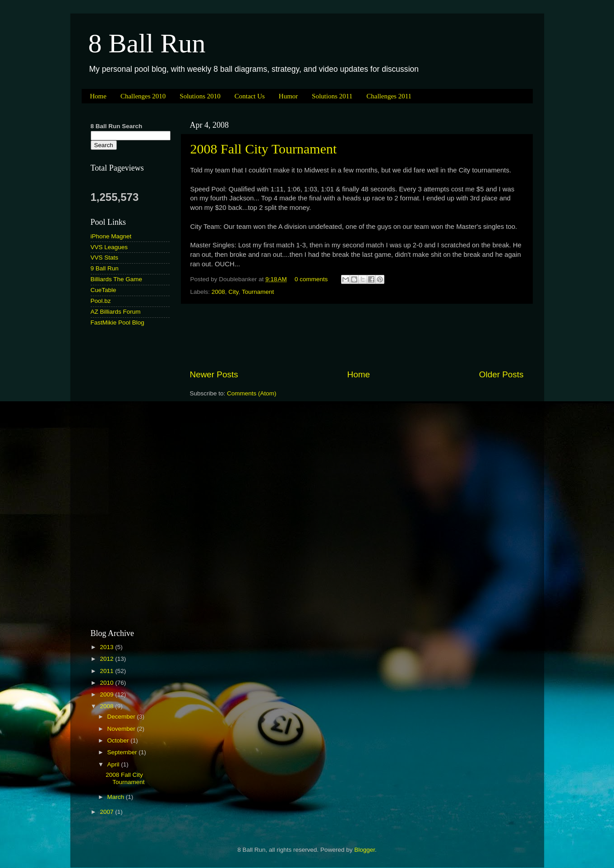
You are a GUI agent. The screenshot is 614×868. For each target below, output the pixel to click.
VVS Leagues (109, 247)
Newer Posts (214, 374)
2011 (107, 671)
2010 (107, 683)
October (119, 740)
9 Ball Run (105, 268)
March (117, 797)
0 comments (311, 279)
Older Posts (501, 374)
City (233, 292)
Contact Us (250, 96)
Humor (289, 96)
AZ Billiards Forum (116, 312)
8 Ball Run (147, 43)
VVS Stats (105, 258)
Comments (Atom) (252, 393)
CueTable (104, 290)
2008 (218, 292)
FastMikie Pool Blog (118, 323)
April (114, 764)
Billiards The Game (117, 279)
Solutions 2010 (200, 96)
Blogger (365, 850)
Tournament (258, 292)
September (123, 752)
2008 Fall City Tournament (264, 149)
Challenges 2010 (143, 96)
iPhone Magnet (111, 236)
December (122, 717)
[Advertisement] (357, 336)
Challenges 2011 (389, 96)
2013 (107, 647)
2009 (107, 694)
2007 (107, 812)
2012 (107, 659)
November (122, 729)
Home (98, 96)
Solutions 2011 (332, 96)
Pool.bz (101, 301)
